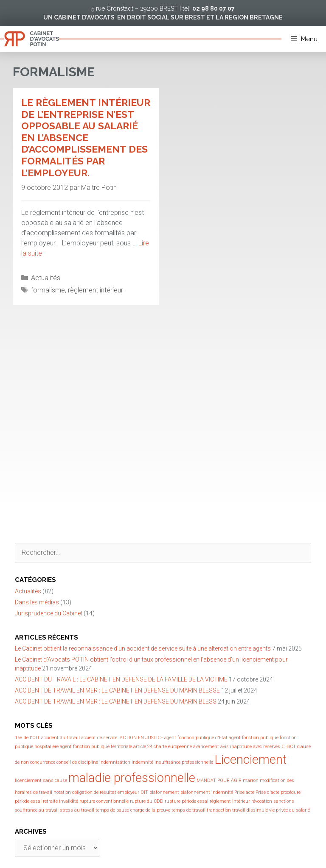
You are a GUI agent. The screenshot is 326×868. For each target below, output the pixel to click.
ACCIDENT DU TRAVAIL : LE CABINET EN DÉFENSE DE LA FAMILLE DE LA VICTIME (121, 679)
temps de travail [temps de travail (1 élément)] (188, 810)
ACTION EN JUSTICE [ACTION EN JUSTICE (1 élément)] (141, 738)
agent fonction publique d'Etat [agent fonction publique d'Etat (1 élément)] (196, 738)
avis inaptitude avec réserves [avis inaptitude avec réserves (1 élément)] (250, 747)
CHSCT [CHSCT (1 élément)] (289, 747)
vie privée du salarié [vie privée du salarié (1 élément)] (289, 810)
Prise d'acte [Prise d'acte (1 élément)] (267, 792)
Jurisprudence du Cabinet (49, 613)
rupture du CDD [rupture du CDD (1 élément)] (147, 801)
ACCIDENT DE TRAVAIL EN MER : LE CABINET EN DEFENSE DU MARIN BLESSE (117, 690)
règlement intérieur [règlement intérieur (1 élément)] (230, 801)
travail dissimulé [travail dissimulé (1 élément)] (250, 810)
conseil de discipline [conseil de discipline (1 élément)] (77, 762)
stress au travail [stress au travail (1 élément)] (77, 810)
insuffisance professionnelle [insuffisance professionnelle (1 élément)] (184, 762)
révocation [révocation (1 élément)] (262, 801)
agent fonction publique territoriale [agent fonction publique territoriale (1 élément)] (96, 747)
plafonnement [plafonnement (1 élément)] (164, 792)
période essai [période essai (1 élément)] (28, 801)
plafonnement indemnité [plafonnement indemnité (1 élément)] (207, 792)
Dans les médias (37, 602)
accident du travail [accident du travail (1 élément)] (60, 738)
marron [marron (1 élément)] (251, 780)
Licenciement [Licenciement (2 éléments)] (250, 759)
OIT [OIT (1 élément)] (144, 792)
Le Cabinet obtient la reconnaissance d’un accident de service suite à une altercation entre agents (143, 648)
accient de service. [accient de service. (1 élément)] (100, 738)
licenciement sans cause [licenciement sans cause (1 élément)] (41, 780)
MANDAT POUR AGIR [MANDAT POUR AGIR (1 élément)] (219, 780)
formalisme (48, 290)
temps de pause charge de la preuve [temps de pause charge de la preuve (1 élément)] (133, 810)
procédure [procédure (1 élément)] (291, 792)
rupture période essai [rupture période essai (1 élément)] (187, 801)
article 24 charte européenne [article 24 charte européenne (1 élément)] (163, 747)
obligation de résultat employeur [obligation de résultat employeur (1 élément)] (106, 792)
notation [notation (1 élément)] (62, 792)
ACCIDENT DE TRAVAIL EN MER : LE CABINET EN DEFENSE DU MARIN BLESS (116, 701)
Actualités (46, 278)
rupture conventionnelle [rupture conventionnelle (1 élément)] (104, 801)
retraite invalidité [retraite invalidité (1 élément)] (60, 801)
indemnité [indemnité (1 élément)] (142, 762)
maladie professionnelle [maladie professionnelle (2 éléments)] (132, 778)
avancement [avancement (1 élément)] (206, 747)
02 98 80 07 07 (214, 8)
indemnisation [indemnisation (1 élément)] (115, 762)
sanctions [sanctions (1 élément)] (284, 801)
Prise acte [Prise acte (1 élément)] (244, 792)
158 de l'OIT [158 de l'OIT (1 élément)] (27, 738)
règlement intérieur (96, 290)
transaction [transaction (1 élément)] (219, 810)
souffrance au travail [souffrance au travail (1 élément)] (37, 810)
